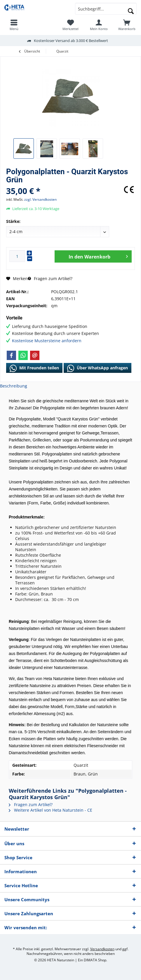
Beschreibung (14, 386)
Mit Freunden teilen (34, 368)
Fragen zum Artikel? (50, 278)
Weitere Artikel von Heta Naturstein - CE (51, 810)
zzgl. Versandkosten (40, 199)
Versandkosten (102, 949)
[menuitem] (127, 25)
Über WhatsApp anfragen (98, 368)
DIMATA (90, 960)
